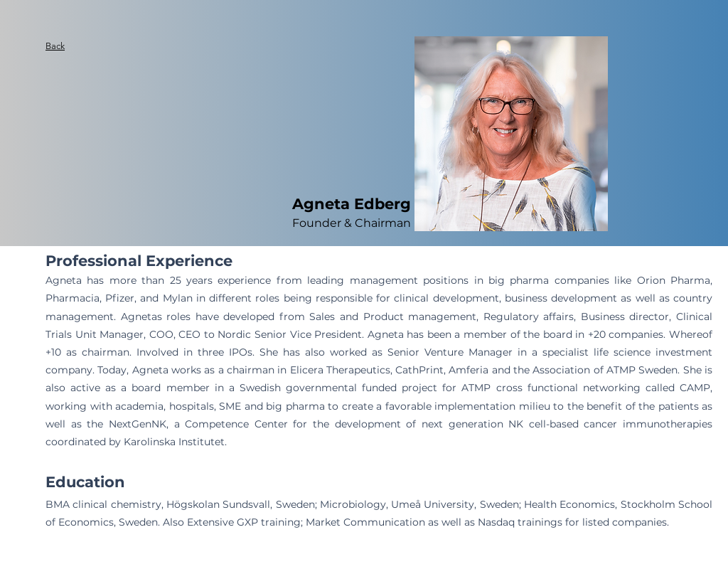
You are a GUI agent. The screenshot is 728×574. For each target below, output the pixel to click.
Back (55, 46)
